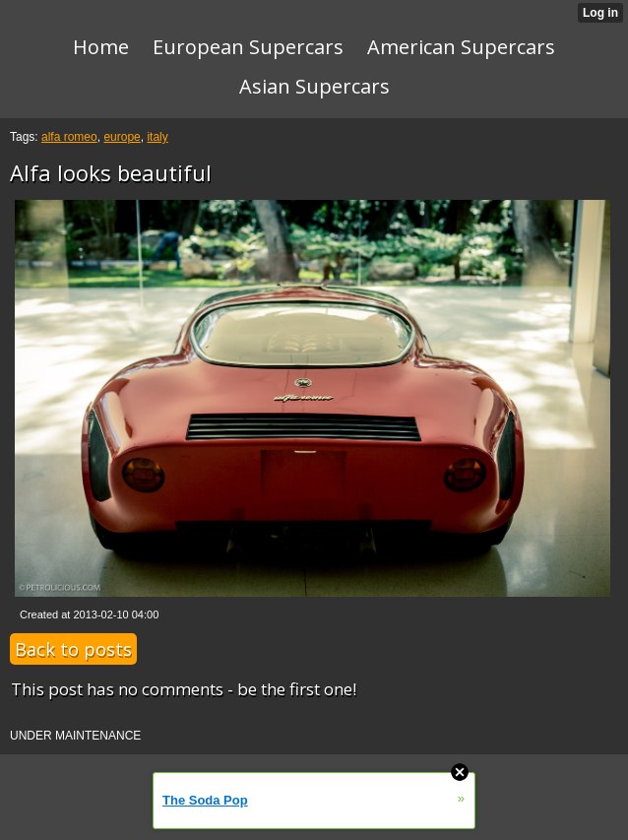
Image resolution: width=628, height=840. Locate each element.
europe (122, 137)
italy (157, 137)
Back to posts (73, 649)
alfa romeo (69, 137)
